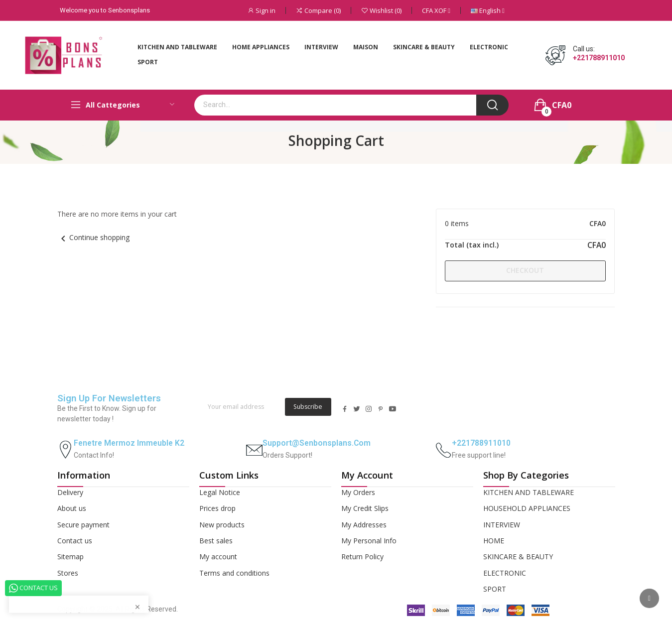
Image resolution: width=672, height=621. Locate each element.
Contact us (75, 541)
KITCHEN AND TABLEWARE (529, 492)
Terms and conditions (234, 573)
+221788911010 (599, 58)
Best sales (216, 541)
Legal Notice (220, 492)
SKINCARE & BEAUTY (518, 557)
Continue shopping (93, 237)
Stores (68, 573)
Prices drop (217, 508)
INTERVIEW (502, 525)
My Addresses (364, 525)
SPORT (495, 589)
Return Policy (362, 557)
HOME (494, 541)
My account (218, 557)
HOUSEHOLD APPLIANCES (527, 508)
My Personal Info (369, 541)
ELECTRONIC (505, 573)
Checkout (525, 270)
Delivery (70, 492)
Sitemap (70, 557)
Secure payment (83, 525)
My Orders (358, 492)
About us (72, 508)
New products (222, 525)
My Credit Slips (365, 508)
